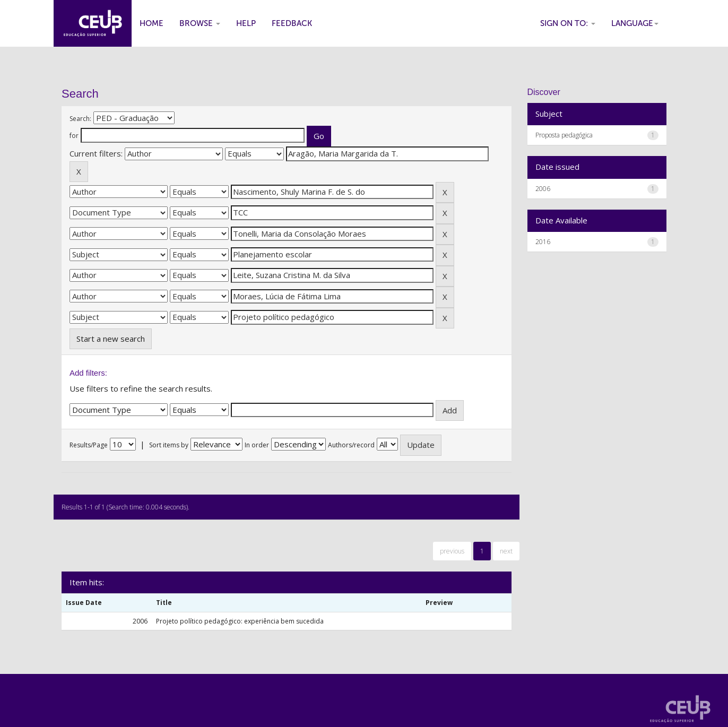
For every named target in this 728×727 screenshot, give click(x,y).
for (74, 136)
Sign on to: (568, 23)
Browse (200, 23)
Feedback (292, 23)
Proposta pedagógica (564, 135)
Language (635, 23)
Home (151, 23)
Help (246, 23)
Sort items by (169, 445)
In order (257, 445)
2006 (543, 189)
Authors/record (351, 445)
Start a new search (111, 339)
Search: (80, 119)
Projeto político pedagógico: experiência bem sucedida (240, 621)
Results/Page (89, 445)
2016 (543, 242)
